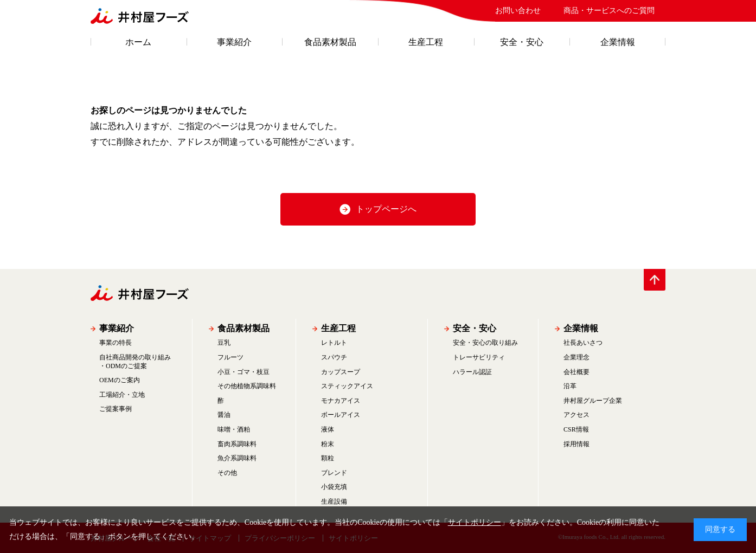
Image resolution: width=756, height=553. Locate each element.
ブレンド (334, 473)
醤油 (224, 415)
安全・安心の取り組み (485, 343)
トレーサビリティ (479, 357)
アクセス (576, 415)
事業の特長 (116, 343)
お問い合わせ (518, 11)
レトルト (334, 343)
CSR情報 (576, 429)
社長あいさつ (583, 343)
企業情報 (618, 42)
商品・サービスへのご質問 (609, 11)
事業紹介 (234, 42)
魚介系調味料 (237, 458)
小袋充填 (334, 487)
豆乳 (224, 343)
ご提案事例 (116, 409)
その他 (227, 473)
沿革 (570, 386)
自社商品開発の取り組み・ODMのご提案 (135, 362)
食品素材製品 (330, 42)
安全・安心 (522, 42)
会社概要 (576, 372)
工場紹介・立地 (122, 395)
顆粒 (328, 458)
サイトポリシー (475, 522)
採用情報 (576, 444)
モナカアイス (341, 401)
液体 (328, 429)
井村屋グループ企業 (593, 401)
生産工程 (426, 42)
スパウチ (334, 357)
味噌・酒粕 (234, 429)
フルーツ (230, 357)
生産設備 (334, 501)
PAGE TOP (655, 280)
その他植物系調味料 (247, 386)
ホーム (138, 42)
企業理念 (576, 357)
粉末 (328, 444)
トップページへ (386, 209)
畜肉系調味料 (237, 444)
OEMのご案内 (120, 380)
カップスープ (341, 372)
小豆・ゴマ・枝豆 (244, 372)
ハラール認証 (472, 372)
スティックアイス (347, 386)
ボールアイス (341, 415)
